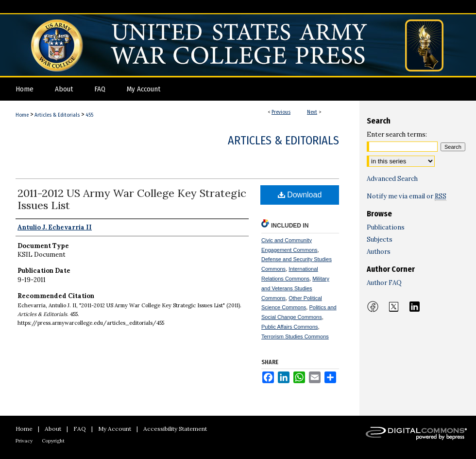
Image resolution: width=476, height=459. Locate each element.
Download (300, 195)
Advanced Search (392, 179)
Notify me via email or (407, 196)
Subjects (380, 239)
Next (312, 112)
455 (89, 115)
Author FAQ (384, 283)
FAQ (80, 429)
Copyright (53, 441)
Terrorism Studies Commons (295, 336)
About (53, 429)
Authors (379, 252)
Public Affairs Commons (290, 327)
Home (22, 115)
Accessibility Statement (175, 429)
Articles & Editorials (57, 115)
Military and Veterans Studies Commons (295, 288)
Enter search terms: (397, 134)
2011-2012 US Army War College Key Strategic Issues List (132, 199)
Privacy (24, 441)
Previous (281, 112)
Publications (386, 227)
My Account (115, 429)
